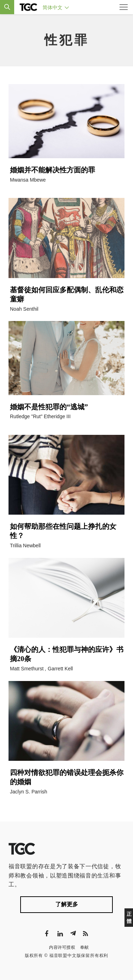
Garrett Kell (60, 669)
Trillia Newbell (25, 546)
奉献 (85, 947)
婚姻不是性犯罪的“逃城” (49, 407)
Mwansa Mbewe (28, 180)
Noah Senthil (24, 309)
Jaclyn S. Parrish (29, 792)
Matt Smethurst (27, 669)
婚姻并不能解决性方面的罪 (52, 170)
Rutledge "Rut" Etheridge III (40, 416)
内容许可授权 (62, 947)
